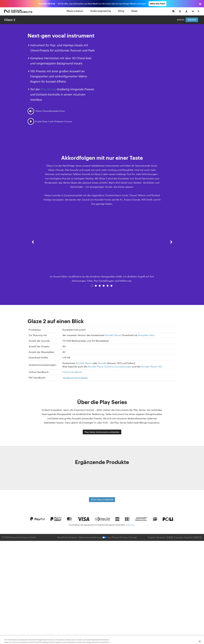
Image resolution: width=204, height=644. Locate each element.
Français (179, 537)
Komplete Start (146, 335)
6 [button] (111, 286)
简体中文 (198, 537)
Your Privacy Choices (115, 537)
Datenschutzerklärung (90, 537)
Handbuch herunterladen (75, 378)
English (152, 537)
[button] (33, 249)
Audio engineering (101, 11)
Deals (134, 11)
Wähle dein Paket (157, 4)
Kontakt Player (113, 335)
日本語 (170, 537)
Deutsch (161, 537)
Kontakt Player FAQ (152, 367)
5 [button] (108, 286)
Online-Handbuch (72, 372)
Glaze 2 (10, 20)
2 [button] (96, 286)
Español (188, 537)
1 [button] (92, 286)
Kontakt (102, 363)
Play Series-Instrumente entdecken (102, 432)
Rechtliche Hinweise (67, 537)
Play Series (48, 89)
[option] (102, 247)
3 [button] (100, 286)
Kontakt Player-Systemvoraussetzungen (110, 367)
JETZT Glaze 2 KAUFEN (102, 500)
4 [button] (104, 286)
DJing (121, 11)
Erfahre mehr (130, 525)
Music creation (75, 11)
